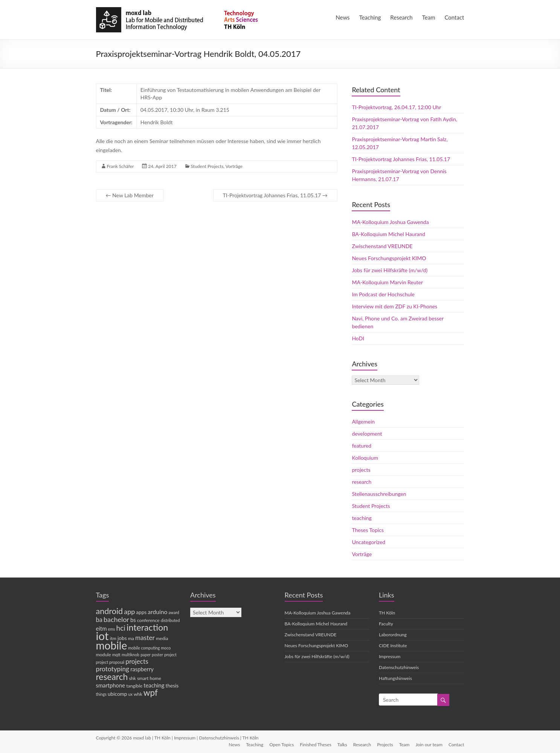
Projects (385, 745)
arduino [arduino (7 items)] (157, 612)
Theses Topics (368, 530)
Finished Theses (316, 745)
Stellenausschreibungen (379, 494)
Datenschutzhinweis (399, 667)
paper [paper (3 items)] (146, 655)
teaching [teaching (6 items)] (154, 685)
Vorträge (234, 166)
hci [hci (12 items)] (121, 628)
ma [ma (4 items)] (131, 638)
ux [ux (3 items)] (130, 694)
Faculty (386, 624)
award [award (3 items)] (174, 612)
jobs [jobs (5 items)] (122, 638)
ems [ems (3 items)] (111, 629)
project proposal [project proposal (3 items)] (110, 662)
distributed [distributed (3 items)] (170, 620)
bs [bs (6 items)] (133, 620)
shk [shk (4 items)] (132, 678)
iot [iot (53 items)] (102, 636)
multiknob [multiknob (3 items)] (130, 655)
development (367, 434)
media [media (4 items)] (162, 638)
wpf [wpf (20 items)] (151, 693)
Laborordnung (393, 635)
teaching (362, 518)
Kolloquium (365, 458)
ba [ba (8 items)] (99, 620)
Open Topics (282, 745)
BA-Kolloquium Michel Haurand (388, 234)
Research (401, 17)
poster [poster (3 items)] (157, 655)
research (362, 482)
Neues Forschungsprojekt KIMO (389, 258)
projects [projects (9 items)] (137, 661)
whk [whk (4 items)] (138, 694)
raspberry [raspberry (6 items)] (142, 669)
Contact (454, 17)
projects (361, 470)
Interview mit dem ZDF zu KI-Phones (394, 306)
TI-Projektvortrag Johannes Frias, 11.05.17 (275, 195)
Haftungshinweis (395, 678)
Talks (342, 745)
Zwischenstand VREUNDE (382, 246)
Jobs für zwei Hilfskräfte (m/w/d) (390, 270)
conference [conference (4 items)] (148, 620)
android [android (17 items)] (110, 611)
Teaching (370, 17)
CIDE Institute (393, 646)
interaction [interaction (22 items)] (147, 627)
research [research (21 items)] (112, 677)
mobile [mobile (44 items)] (112, 645)
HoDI (358, 338)
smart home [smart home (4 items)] (149, 678)
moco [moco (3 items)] (166, 648)
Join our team (429, 745)
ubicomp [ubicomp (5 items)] (117, 694)
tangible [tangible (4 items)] (134, 686)
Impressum (390, 656)
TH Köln (387, 613)
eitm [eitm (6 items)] (101, 628)
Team (429, 17)
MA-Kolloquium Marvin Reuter (387, 282)
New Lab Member (130, 195)
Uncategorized (369, 542)
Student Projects (207, 166)
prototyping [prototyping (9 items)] (113, 669)
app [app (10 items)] (129, 611)
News (343, 17)
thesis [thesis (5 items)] (172, 686)
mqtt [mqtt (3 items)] (116, 655)
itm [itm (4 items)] (113, 638)
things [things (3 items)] (101, 694)
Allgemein (363, 421)
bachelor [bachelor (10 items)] (116, 619)
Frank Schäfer (121, 166)
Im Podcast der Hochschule (383, 294)
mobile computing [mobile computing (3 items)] (144, 648)
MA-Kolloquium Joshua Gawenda (390, 222)
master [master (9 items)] (145, 638)
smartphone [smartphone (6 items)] (111, 685)
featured (362, 446)
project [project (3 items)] (170, 655)
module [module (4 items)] (104, 655)
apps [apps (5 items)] (141, 612)
